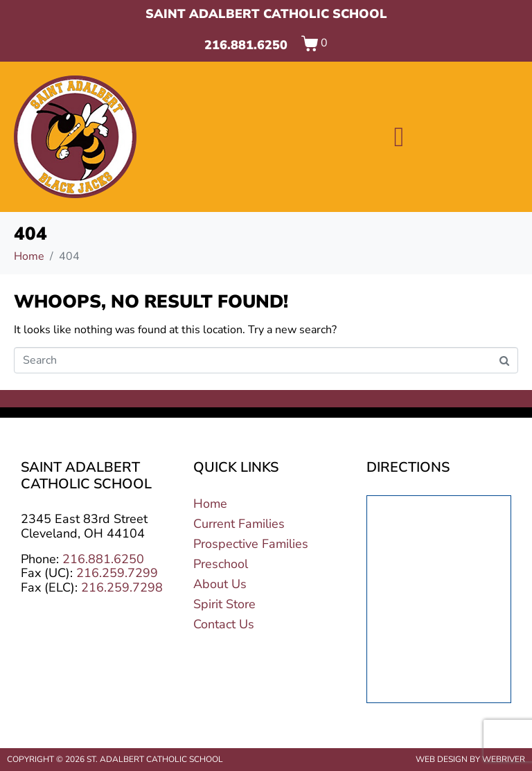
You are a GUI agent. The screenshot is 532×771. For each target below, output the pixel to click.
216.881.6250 (246, 45)
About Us (220, 584)
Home (210, 504)
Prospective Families (251, 544)
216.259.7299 (117, 573)
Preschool (221, 564)
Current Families (239, 524)
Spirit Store (224, 604)
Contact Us (224, 624)
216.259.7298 (122, 587)
